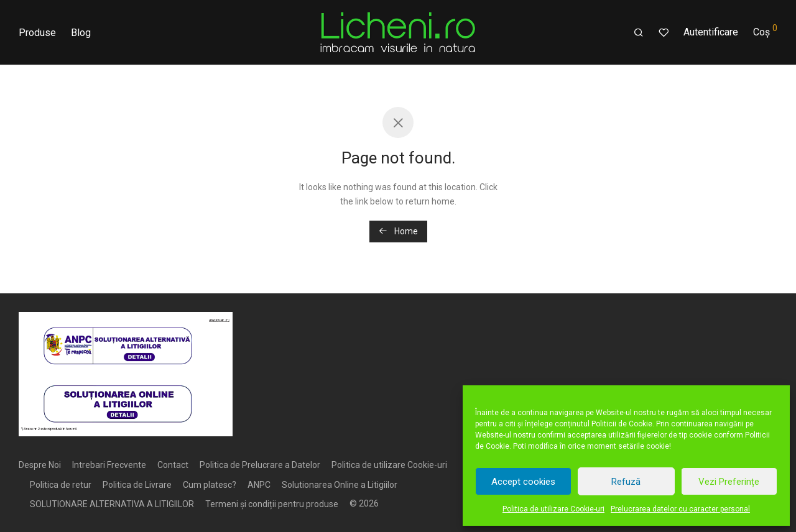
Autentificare (711, 32)
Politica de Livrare (137, 485)
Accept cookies (523, 482)
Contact (173, 465)
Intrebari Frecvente (109, 465)
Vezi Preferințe (729, 482)
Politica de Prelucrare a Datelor (260, 465)
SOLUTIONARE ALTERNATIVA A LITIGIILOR (112, 504)
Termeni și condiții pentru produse (272, 504)
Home (398, 231)
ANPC (259, 485)
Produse (37, 33)
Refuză (626, 482)
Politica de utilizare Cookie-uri (553, 509)
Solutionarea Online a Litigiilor (340, 485)
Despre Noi (40, 465)
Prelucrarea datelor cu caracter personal (680, 509)
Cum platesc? (210, 485)
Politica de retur (61, 485)
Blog (81, 33)
